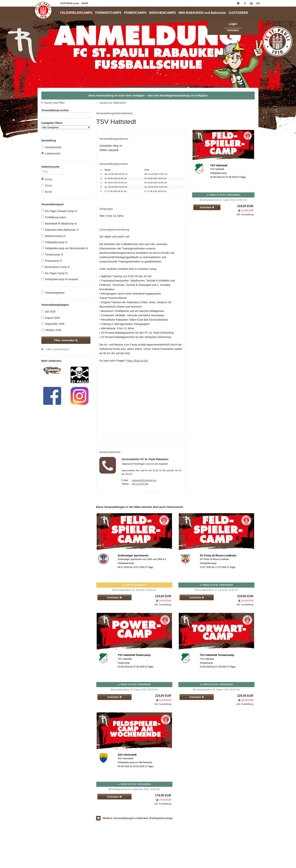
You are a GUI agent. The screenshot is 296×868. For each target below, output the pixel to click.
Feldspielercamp (54, 242)
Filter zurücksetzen (57, 349)
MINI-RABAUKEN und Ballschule (202, 13)
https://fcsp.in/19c (137, 361)
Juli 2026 (48, 311)
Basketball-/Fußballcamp (59, 223)
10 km (47, 179)
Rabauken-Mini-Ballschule (60, 230)
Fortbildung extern (54, 217)
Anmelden (233, 30)
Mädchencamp (53, 236)
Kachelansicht (51, 147)
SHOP (85, 3)
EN (258, 3)
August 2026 (51, 318)
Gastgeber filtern (66, 125)
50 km (47, 192)
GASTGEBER (238, 13)
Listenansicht (51, 153)
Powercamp (52, 261)
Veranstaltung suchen (66, 111)
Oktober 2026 (51, 330)
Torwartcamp (52, 254)
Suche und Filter (55, 103)
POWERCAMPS (135, 13)
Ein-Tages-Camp (54, 273)
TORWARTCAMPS (108, 13)
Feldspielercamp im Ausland (60, 279)
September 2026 (53, 324)
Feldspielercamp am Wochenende (65, 248)
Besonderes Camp (56, 267)
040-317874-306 (140, 484)
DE (251, 3)
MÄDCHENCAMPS (162, 13)
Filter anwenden (66, 340)
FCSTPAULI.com (70, 3)
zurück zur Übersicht (113, 103)
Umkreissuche (52, 167)
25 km (47, 186)
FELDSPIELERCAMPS (76, 13)
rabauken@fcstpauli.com (144, 480)
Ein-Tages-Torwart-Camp (59, 211)
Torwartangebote (53, 293)
